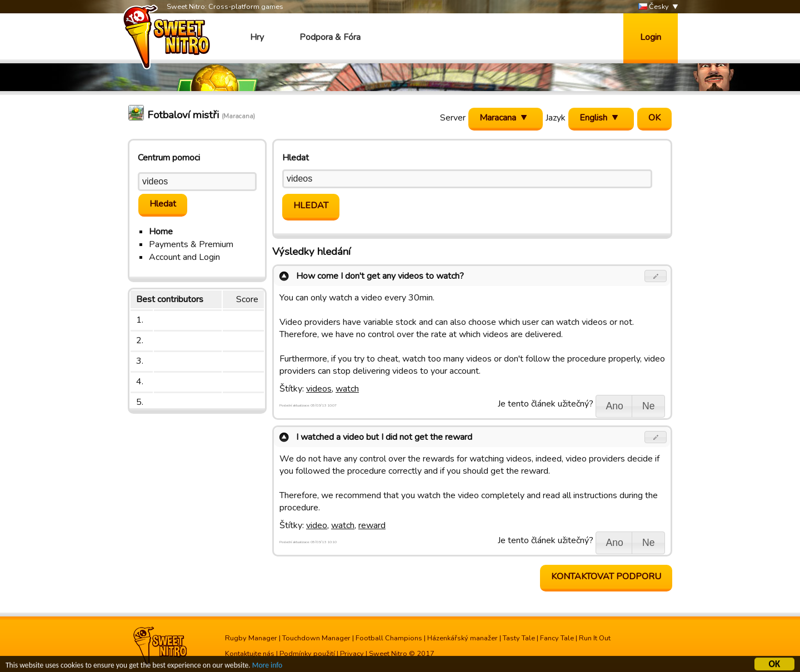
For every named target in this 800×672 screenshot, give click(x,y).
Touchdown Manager (316, 638)
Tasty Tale (519, 638)
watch (347, 389)
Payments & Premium (191, 244)
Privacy (352, 654)
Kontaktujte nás (250, 654)
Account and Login (184, 257)
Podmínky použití (307, 654)
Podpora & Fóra (330, 37)
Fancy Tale (557, 638)
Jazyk (556, 118)
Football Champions (389, 638)
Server (453, 118)
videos (319, 389)
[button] (656, 276)
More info (267, 667)
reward (372, 525)
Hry (257, 37)
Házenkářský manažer (462, 638)
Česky (654, 7)
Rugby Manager (251, 638)
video (317, 525)
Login (651, 37)
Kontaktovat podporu (606, 576)
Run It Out (595, 638)
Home (161, 232)
